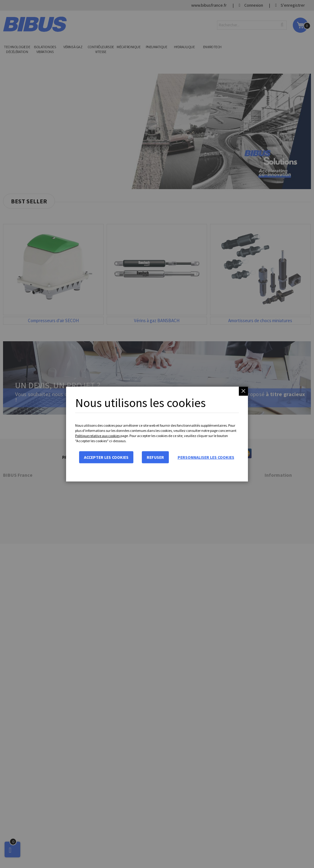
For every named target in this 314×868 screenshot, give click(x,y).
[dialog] (157, 434)
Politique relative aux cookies (97, 436)
